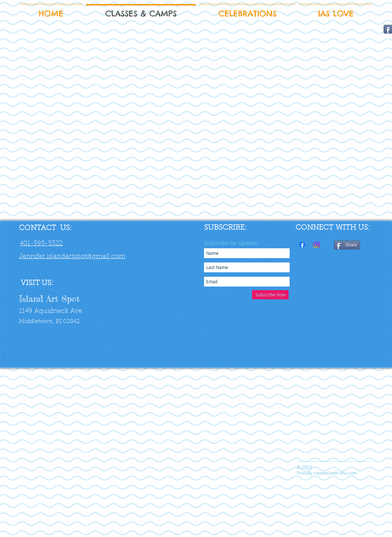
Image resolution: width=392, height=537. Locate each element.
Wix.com (348, 473)
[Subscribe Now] (270, 295)
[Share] (347, 245)
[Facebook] (302, 245)
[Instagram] (316, 245)
